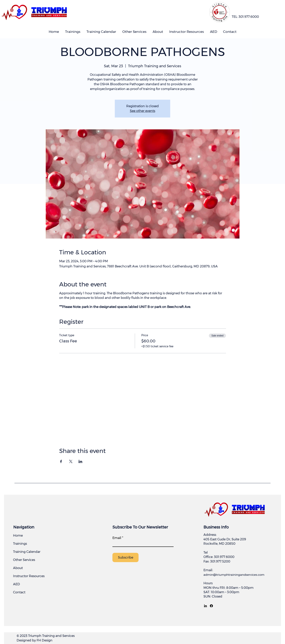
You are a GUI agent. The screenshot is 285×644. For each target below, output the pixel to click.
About (18, 568)
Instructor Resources (29, 576)
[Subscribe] (125, 557)
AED (17, 584)
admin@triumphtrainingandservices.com (234, 575)
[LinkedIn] (205, 606)
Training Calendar (27, 552)
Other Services (24, 560)
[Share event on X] (71, 461)
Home (18, 536)
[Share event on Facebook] (61, 461)
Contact (19, 592)
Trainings (20, 544)
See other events (142, 111)
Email (117, 538)
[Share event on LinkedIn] (80, 461)
